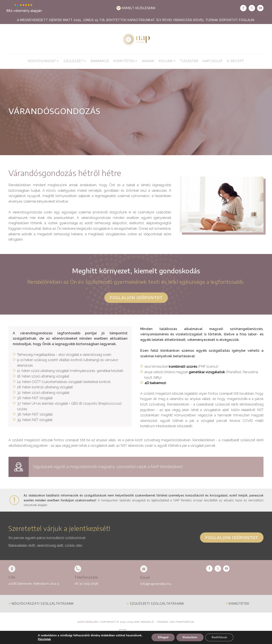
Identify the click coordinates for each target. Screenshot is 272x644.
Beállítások (219, 637)
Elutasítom (190, 637)
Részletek (44, 639)
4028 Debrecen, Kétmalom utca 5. (34, 584)
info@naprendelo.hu (156, 584)
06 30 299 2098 (86, 584)
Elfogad (163, 637)
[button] (136, 8)
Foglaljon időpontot (136, 297)
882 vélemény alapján (24, 11)
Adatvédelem (88, 622)
